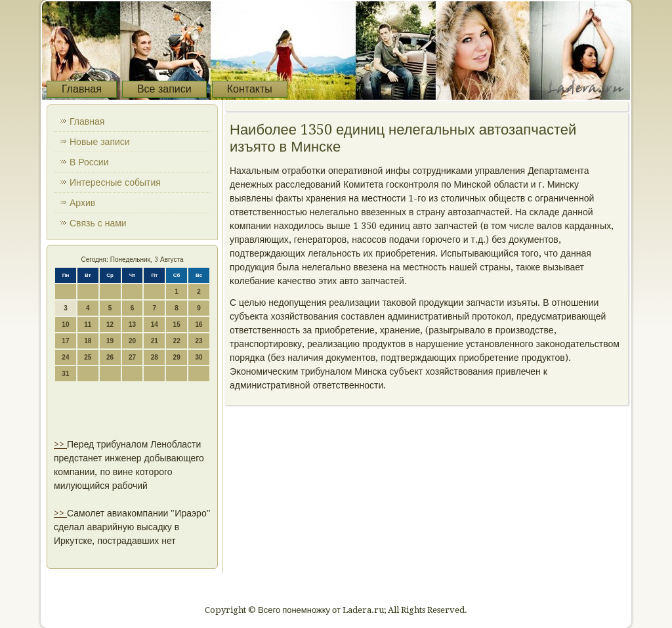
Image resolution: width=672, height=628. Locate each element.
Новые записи (100, 142)
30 (199, 357)
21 (155, 341)
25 (88, 357)
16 (199, 324)
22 (177, 341)
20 (132, 341)
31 (65, 374)
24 (65, 357)
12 (110, 324)
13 (132, 324)
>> (60, 444)
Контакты (250, 89)
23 (199, 341)
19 (110, 341)
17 (65, 341)
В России (89, 162)
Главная (82, 89)
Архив (82, 203)
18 (88, 341)
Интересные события (115, 182)
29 (177, 357)
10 (65, 324)
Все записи (164, 89)
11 (88, 324)
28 (155, 357)
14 (155, 324)
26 (110, 357)
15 (177, 324)
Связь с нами (98, 223)
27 (132, 357)
